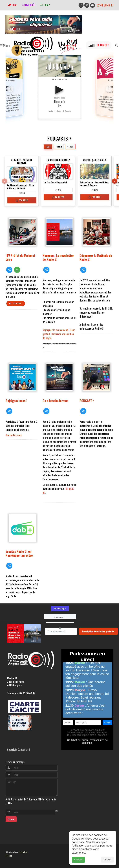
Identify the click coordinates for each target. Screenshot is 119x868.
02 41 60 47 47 (105, 5)
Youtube (68, 111)
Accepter (78, 860)
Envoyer (11, 819)
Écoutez (15, 304)
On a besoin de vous (55, 401)
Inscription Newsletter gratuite (98, 631)
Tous (48, 147)
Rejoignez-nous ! (16, 401)
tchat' (45, 5)
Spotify (51, 111)
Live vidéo (29, 5)
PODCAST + (87, 401)
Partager (60, 609)
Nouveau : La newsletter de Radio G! (58, 257)
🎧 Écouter (22, 200)
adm (9, 855)
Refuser (107, 860)
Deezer (59, 111)
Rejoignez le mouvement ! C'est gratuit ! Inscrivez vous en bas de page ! (59, 334)
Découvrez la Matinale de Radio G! (96, 257)
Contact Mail (24, 750)
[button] (109, 89)
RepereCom (23, 852)
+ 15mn (70, 147)
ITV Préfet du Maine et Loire (20, 257)
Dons (13, 5)
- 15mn (59, 147)
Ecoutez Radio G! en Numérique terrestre (19, 553)
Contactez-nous (14, 435)
